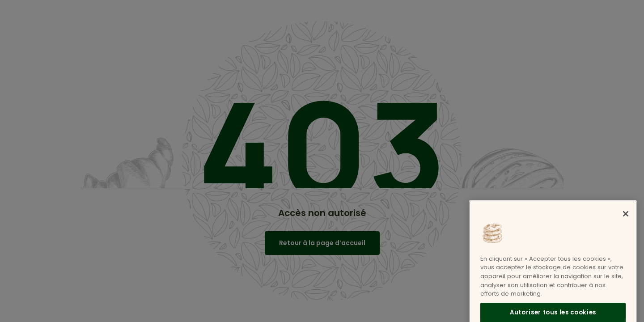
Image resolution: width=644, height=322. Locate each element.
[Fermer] (626, 220)
